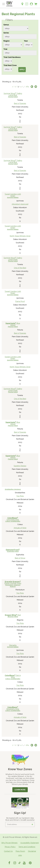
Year (26, 41)
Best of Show (20, 558)
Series (6, 33)
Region (6, 41)
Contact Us (8, 851)
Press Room (20, 851)
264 (27, 87)
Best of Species (20, 103)
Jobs (20, 855)
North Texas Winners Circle (20, 236)
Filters (9, 20)
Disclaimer (32, 851)
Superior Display (20, 466)
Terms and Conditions (27, 847)
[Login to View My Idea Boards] (27, 3)
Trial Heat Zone (10, 65)
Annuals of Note (20, 528)
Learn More (20, 790)
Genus (6, 25)
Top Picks (20, 496)
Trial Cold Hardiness (12, 57)
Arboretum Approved (20, 204)
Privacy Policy (10, 847)
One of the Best (20, 268)
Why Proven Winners (9, 843)
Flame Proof (20, 301)
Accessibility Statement (30, 843)
